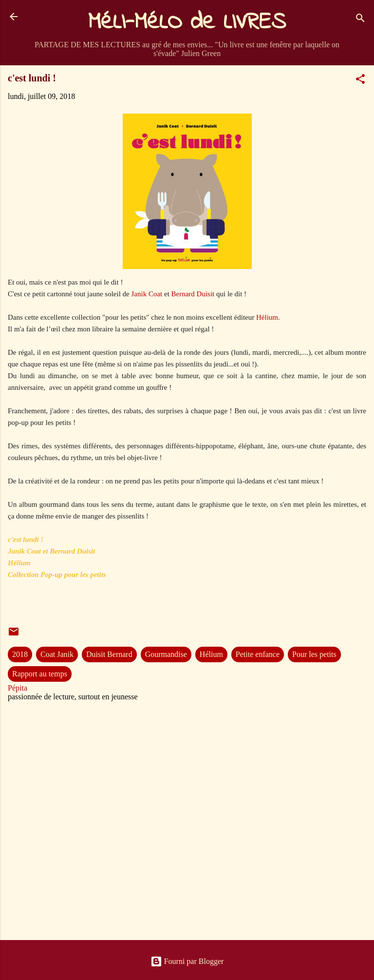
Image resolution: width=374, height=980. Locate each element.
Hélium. (268, 317)
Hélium (211, 654)
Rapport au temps (40, 674)
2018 (20, 654)
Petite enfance (258, 654)
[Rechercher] (360, 20)
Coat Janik (57, 654)
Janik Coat (148, 294)
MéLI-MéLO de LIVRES (187, 22)
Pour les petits (314, 654)
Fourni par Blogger (187, 961)
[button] (360, 81)
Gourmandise (166, 654)
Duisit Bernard (109, 654)
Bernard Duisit (193, 294)
